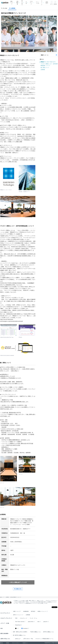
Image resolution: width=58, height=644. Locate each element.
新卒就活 (33, 611)
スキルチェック (23, 618)
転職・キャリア (17, 611)
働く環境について (45, 68)
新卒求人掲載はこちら (49, 632)
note (38, 622)
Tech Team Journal (20, 622)
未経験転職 (26, 611)
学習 (16, 618)
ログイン (52, 4)
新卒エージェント (18, 615)
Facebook (24, 628)
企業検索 (28, 615)
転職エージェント (42, 611)
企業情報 (43, 70)
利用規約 (8, 643)
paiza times (31, 622)
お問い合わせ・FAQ (28, 639)
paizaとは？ (47, 3)
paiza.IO (45, 622)
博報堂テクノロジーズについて (48, 62)
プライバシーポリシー (16, 643)
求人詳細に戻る (18, 589)
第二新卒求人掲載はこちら (19, 635)
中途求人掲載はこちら (35, 632)
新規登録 (55, 4)
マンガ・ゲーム (33, 618)
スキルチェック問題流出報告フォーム (44, 639)
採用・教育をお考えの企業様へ (20, 632)
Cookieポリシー (25, 643)
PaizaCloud (18, 625)
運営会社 (2, 643)
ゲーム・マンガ (38, 3)
